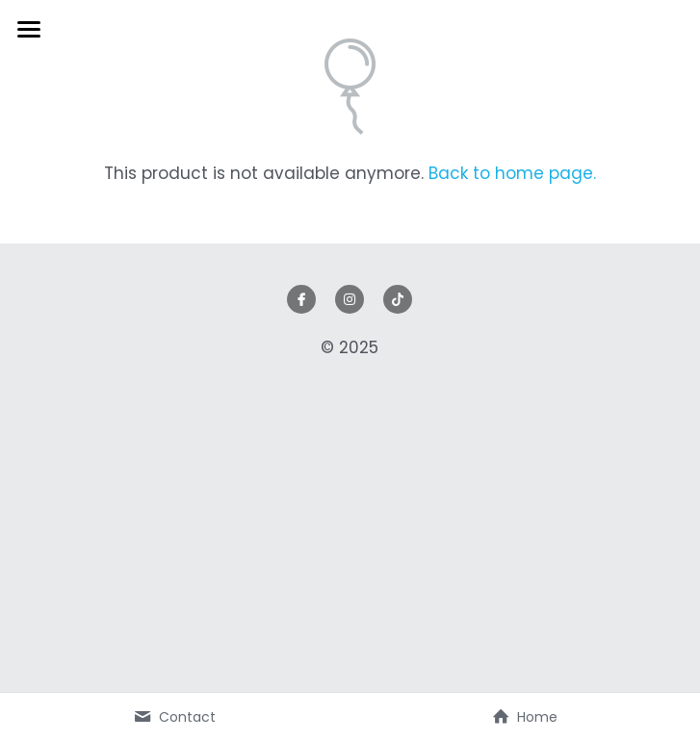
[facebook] (301, 299)
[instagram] (350, 299)
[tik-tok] (398, 299)
